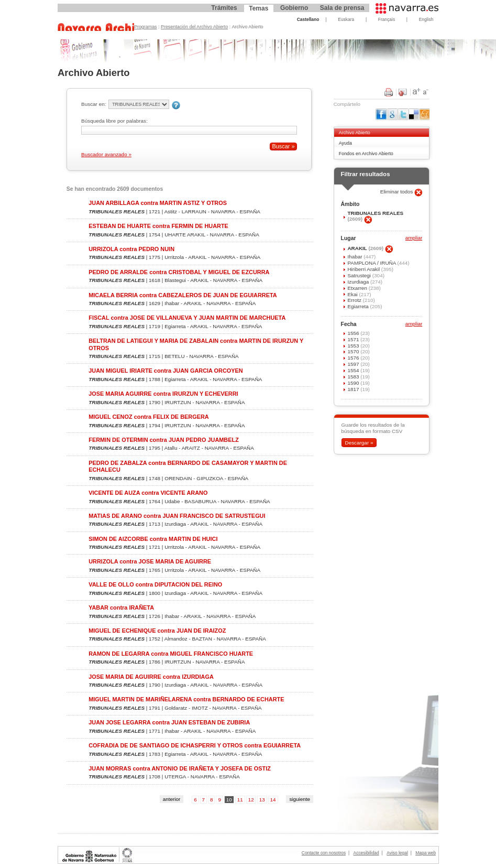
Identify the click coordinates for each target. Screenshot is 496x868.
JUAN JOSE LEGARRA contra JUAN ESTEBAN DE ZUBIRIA (169, 722)
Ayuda (345, 143)
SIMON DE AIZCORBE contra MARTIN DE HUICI (153, 539)
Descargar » (359, 443)
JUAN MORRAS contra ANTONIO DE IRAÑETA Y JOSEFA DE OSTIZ (180, 768)
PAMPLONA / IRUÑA (372, 263)
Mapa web (426, 853)
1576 (354, 358)
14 (273, 800)
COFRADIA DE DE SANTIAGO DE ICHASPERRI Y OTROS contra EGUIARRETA (195, 745)
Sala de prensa (342, 8)
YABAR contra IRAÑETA (121, 607)
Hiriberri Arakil (364, 269)
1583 (354, 377)
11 (240, 800)
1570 (354, 351)
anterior (172, 799)
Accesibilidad (366, 853)
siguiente (300, 799)
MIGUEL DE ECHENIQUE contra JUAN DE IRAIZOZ (157, 631)
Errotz (355, 300)
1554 (354, 370)
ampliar (414, 238)
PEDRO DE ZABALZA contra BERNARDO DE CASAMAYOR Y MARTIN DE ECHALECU (188, 466)
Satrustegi (360, 275)
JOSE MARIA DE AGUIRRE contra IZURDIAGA (151, 677)
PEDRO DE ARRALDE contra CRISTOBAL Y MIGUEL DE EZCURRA (179, 272)
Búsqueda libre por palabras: (114, 121)
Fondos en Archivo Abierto (366, 154)
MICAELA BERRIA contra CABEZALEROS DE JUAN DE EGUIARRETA (183, 295)
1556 (354, 333)
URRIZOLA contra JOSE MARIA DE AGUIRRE (150, 561)
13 (262, 800)
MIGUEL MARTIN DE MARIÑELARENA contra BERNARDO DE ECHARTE (186, 699)
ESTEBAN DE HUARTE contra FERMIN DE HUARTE (158, 226)
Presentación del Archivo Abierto (194, 27)
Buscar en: (93, 104)
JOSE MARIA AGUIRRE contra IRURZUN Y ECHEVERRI (163, 394)
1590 (354, 383)
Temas (258, 8)
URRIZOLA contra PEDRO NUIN (131, 249)
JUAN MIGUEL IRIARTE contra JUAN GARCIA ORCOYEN (166, 371)
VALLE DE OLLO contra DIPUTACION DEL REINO (155, 584)
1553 (354, 346)
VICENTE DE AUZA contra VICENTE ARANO (148, 493)
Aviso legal (397, 853)
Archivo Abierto (355, 133)
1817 (354, 389)
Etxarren (358, 288)
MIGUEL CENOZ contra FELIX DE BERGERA (148, 417)
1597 (354, 364)
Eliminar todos (398, 192)
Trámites (224, 8)
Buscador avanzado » (106, 154)
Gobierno (294, 8)
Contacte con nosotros (324, 853)
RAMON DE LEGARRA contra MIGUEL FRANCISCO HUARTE (171, 654)
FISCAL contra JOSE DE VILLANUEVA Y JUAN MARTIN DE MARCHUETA (187, 318)
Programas (146, 27)
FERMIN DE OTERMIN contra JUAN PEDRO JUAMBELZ (164, 440)
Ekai (353, 294)
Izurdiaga (359, 282)
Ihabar (355, 257)
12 (251, 800)
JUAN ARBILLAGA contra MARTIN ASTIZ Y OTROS (158, 203)
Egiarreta (359, 306)
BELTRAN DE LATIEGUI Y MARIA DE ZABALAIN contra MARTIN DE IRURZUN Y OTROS (196, 344)
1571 (354, 339)
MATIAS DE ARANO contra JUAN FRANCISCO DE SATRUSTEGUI (177, 516)
